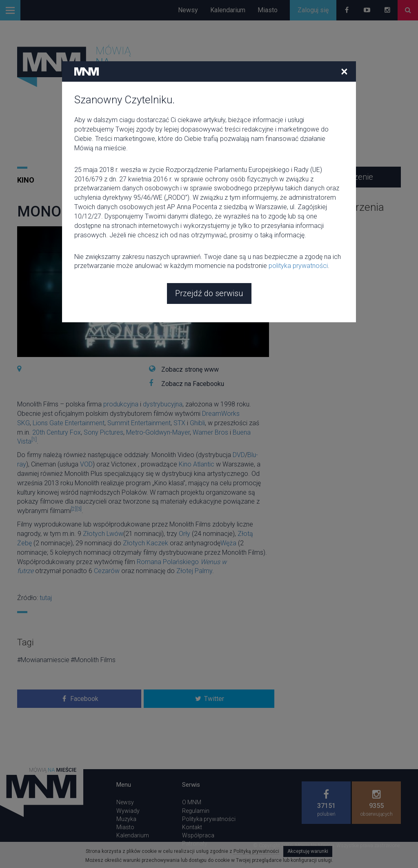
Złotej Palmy (194, 571)
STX (179, 423)
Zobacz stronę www (190, 369)
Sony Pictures (103, 432)
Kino (26, 180)
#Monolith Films (93, 660)
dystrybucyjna (163, 404)
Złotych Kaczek (146, 543)
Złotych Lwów (103, 534)
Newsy (188, 10)
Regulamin (196, 811)
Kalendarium (228, 10)
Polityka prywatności (209, 819)
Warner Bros (210, 432)
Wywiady (128, 811)
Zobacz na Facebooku (193, 384)
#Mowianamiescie (43, 660)
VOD (86, 464)
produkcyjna (121, 404)
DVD (239, 455)
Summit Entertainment (139, 423)
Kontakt (192, 827)
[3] (79, 509)
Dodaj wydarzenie (341, 177)
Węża (228, 543)
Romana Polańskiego (168, 562)
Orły (185, 534)
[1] (34, 440)
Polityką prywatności (256, 851)
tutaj (46, 598)
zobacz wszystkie (307, 224)
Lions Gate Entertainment (69, 423)
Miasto (268, 10)
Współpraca (198, 835)
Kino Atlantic (197, 464)
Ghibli (197, 423)
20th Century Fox (57, 432)
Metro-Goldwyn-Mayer (158, 432)
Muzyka (126, 819)
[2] (74, 509)
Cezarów (107, 571)
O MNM (192, 802)
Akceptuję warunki (308, 851)
